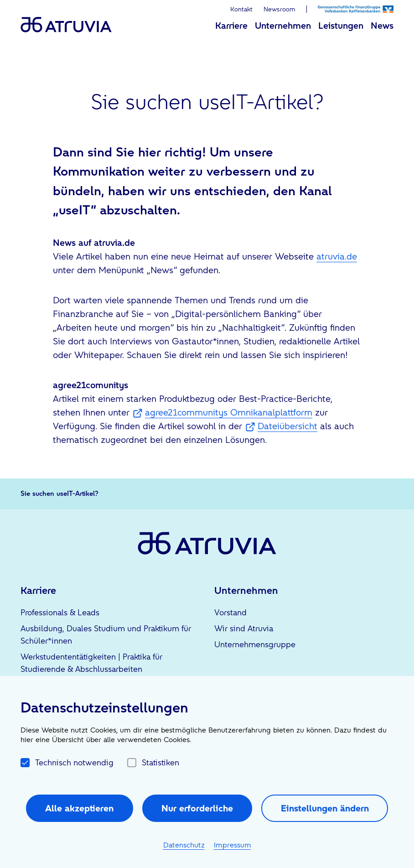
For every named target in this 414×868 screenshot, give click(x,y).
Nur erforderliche (197, 808)
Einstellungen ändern (325, 808)
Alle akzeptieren (79, 808)
